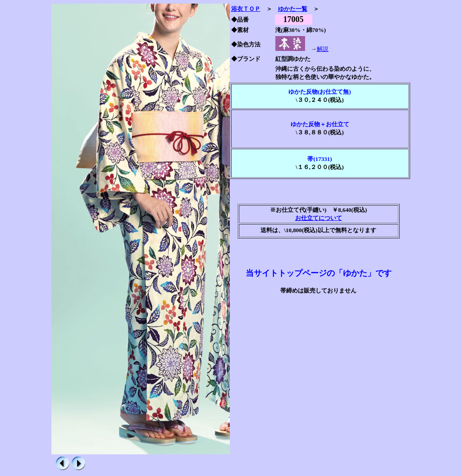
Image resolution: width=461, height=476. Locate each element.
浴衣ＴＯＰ (246, 9)
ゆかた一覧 (293, 9)
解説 (323, 49)
